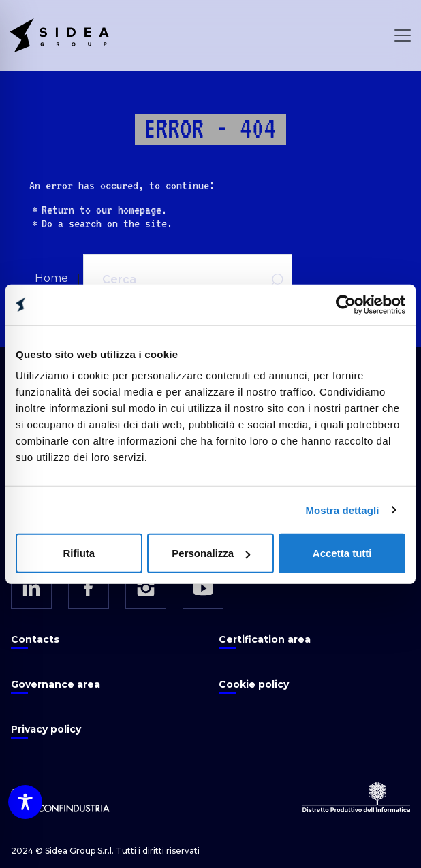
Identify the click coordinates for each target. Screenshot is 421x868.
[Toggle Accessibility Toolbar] (25, 802)
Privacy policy (46, 729)
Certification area (265, 639)
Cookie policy (254, 684)
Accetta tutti (342, 553)
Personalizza (211, 553)
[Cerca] (170, 279)
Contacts (35, 639)
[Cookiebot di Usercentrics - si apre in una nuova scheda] (346, 304)
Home (51, 278)
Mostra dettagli (342, 510)
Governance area (56, 684)
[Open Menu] (403, 35)
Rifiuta (79, 553)
